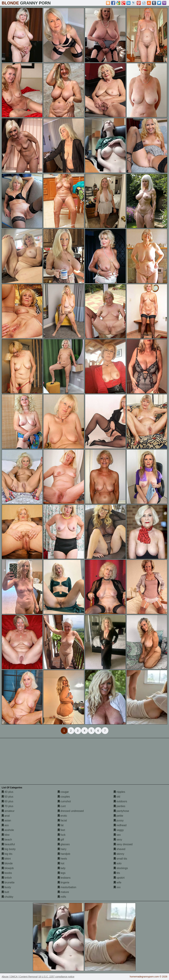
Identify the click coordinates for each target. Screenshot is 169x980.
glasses (64, 844)
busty (6, 887)
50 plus (7, 797)
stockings (121, 868)
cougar (63, 792)
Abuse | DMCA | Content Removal (20, 977)
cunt (62, 806)
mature (63, 892)
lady (62, 868)
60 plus (7, 801)
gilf (61, 840)
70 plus (7, 806)
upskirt (119, 878)
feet (61, 830)
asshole (8, 830)
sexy (118, 840)
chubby (7, 897)
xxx (117, 887)
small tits (120, 859)
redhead (120, 825)
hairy (62, 849)
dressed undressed (71, 811)
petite (118, 816)
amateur (8, 811)
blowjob (8, 868)
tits (117, 873)
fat (61, 825)
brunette (8, 882)
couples (64, 797)
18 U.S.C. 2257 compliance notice (56, 977)
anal (6, 816)
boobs (7, 873)
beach (7, 840)
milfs (62, 897)
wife (118, 882)
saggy (119, 830)
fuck (62, 835)
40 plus (7, 792)
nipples (119, 792)
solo (118, 863)
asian (6, 820)
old (117, 797)
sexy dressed (123, 844)
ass (5, 825)
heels (62, 859)
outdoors (120, 801)
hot (61, 863)
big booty (9, 849)
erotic (62, 816)
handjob (64, 854)
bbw (6, 835)
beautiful (8, 844)
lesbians (64, 878)
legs (62, 873)
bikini (6, 859)
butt (5, 892)
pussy (119, 820)
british (7, 878)
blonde (7, 863)
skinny (119, 854)
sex (117, 835)
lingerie (63, 882)
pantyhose (121, 811)
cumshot (64, 801)
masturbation (67, 887)
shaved (119, 849)
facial (62, 820)
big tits (7, 854)
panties (119, 806)
